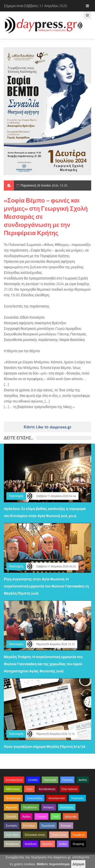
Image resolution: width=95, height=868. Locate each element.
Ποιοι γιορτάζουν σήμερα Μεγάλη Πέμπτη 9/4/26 (44, 746)
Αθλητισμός (13, 789)
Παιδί (56, 816)
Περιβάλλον (30, 807)
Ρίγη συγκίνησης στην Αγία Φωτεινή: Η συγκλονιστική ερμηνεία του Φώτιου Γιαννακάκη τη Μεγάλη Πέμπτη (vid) (46, 586)
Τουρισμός (77, 798)
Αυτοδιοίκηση (47, 789)
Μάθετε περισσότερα (53, 864)
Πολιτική (67, 780)
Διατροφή (71, 816)
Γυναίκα (41, 816)
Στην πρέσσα (70, 789)
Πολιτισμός (16, 496)
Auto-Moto (12, 835)
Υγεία (29, 789)
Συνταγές (12, 826)
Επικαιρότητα (14, 780)
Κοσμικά (66, 826)
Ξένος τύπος (59, 835)
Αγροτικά (11, 807)
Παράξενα (79, 835)
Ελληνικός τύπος (35, 835)
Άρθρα (26, 816)
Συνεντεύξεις (35, 798)
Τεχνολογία (48, 826)
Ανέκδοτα (31, 844)
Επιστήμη (29, 826)
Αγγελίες (48, 844)
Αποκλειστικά (57, 798)
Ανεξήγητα (12, 844)
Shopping (78, 844)
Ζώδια (63, 844)
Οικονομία (50, 780)
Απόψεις (49, 807)
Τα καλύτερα (13, 798)
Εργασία (11, 816)
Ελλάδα (33, 780)
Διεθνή (83, 780)
